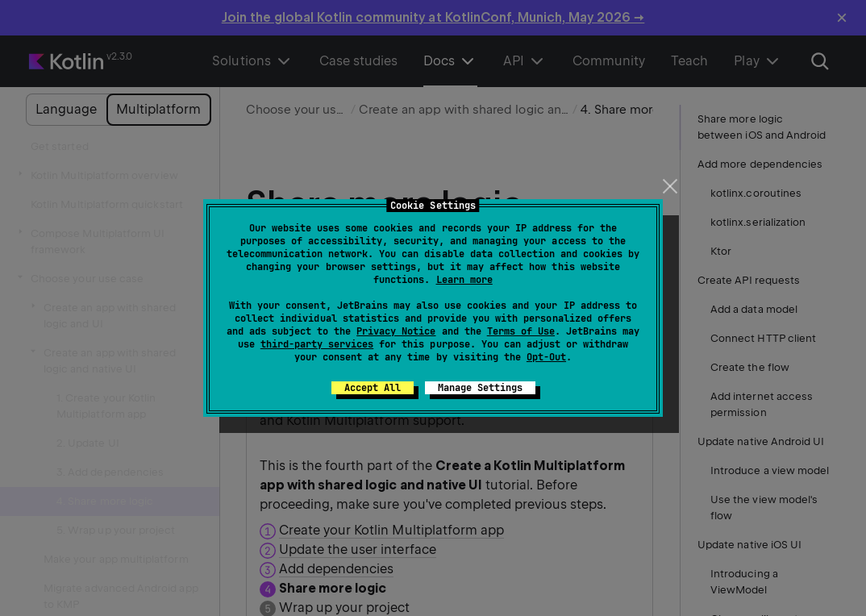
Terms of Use (521, 331)
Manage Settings (480, 388)
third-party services (317, 344)
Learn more (464, 280)
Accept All (373, 388)
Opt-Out (546, 357)
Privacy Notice (396, 331)
